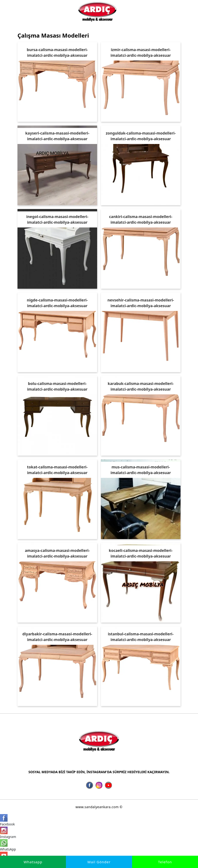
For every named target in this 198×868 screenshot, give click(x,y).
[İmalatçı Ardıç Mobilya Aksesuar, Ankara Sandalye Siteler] (97, 11)
